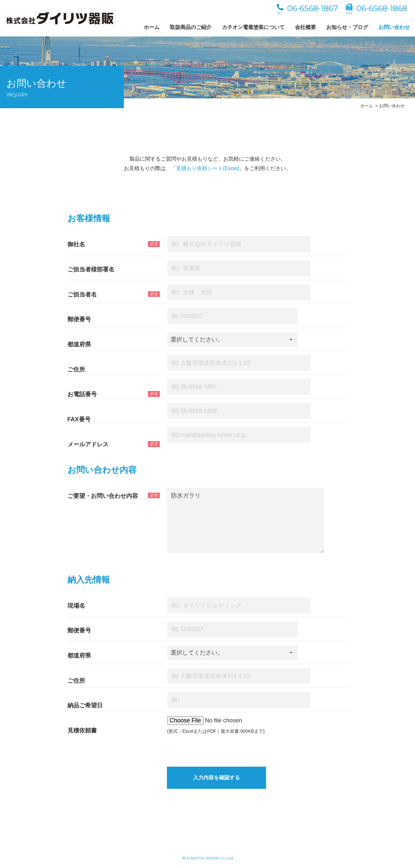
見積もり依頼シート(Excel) (208, 168)
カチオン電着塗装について (253, 27)
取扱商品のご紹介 (191, 27)
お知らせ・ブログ (347, 27)
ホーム (152, 27)
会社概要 (305, 27)
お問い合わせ (394, 27)
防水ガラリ (245, 520)
